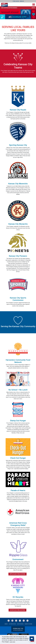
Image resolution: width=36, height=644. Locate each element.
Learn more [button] (12, 642)
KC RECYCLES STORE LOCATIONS (17, 610)
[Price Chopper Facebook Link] (9, 621)
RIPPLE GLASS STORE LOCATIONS (17, 574)
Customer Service (12, 624)
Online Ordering (20, 624)
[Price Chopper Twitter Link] (12, 621)
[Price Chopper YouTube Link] (20, 621)
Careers (6, 624)
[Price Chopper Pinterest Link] (16, 621)
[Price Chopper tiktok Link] (27, 621)
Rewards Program (28, 624)
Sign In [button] (33, 8)
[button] (9, 8)
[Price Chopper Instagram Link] (24, 621)
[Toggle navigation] (34, 5)
